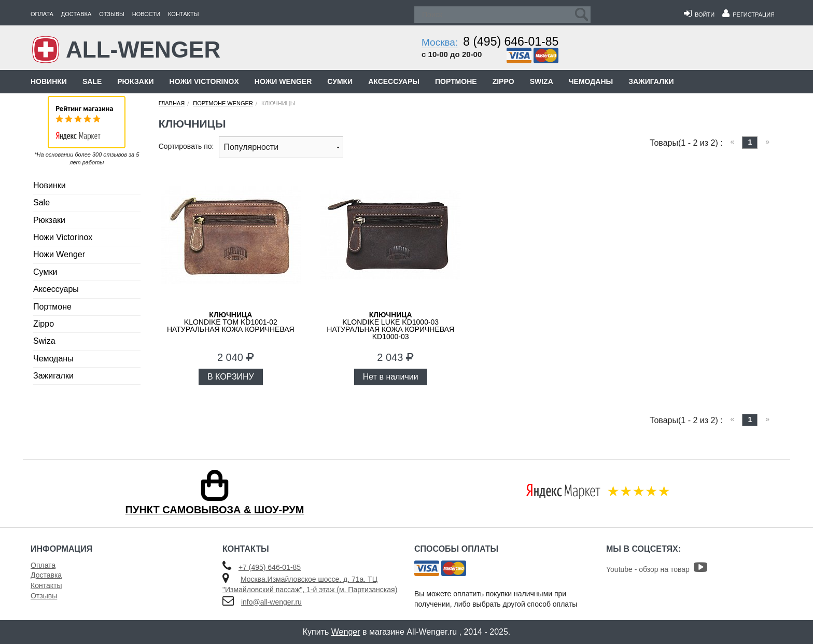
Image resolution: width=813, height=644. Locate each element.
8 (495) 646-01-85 (511, 41)
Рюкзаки (135, 81)
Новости (146, 14)
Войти (699, 15)
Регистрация (748, 15)
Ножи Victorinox (204, 81)
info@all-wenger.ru (271, 602)
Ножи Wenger (283, 81)
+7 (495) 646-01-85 (270, 567)
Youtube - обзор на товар (657, 569)
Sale (92, 81)
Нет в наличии (391, 377)
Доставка (76, 14)
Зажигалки (651, 81)
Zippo (503, 81)
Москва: (440, 42)
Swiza (542, 81)
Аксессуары (394, 81)
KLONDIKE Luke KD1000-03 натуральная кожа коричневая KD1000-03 (390, 326)
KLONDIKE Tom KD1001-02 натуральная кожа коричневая (231, 322)
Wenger (346, 632)
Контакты (183, 14)
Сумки (340, 81)
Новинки (49, 81)
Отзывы (112, 14)
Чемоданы (591, 81)
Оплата (42, 14)
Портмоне (456, 81)
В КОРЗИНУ (231, 377)
